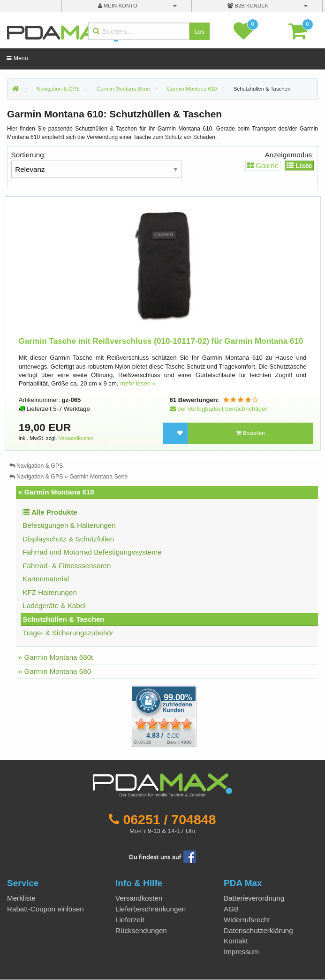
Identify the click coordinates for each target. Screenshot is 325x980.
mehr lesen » (138, 383)
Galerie (263, 166)
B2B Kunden (248, 6)
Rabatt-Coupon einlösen (45, 909)
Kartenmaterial (46, 579)
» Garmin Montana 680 (55, 671)
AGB (231, 909)
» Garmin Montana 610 (56, 492)
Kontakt (236, 941)
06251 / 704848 (169, 819)
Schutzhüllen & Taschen (262, 89)
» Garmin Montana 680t (56, 657)
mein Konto (118, 6)
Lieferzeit (130, 920)
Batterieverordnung (254, 898)
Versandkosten (76, 438)
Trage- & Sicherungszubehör (68, 633)
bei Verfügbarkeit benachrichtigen (219, 409)
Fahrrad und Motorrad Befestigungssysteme (92, 552)
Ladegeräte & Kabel (54, 606)
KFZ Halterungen (50, 592)
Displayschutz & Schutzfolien (68, 539)
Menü (17, 58)
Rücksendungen (141, 930)
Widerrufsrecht (247, 920)
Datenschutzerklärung (258, 930)
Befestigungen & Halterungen (69, 525)
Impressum (241, 952)
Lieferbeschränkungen (151, 909)
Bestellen (251, 433)
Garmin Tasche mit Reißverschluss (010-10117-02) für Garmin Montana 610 (161, 341)
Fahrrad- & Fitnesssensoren (67, 566)
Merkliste (21, 898)
